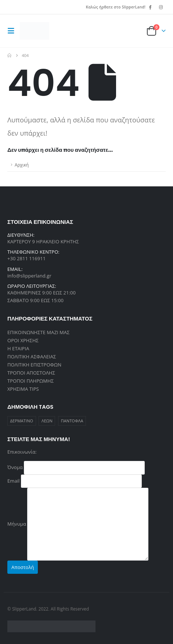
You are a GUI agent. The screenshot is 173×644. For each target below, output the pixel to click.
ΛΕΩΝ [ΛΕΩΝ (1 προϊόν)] (47, 421)
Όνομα (76, 467)
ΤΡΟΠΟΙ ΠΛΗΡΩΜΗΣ (30, 381)
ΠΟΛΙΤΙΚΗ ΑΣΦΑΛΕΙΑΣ (32, 357)
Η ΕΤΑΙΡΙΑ (18, 348)
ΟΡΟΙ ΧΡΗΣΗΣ (23, 340)
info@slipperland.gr (29, 276)
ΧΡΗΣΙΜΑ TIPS (23, 389)
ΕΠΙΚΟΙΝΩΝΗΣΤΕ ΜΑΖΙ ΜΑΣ (39, 332)
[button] (13, 31)
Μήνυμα (78, 523)
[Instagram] (161, 7)
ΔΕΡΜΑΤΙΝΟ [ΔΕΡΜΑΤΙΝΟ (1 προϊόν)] (22, 421)
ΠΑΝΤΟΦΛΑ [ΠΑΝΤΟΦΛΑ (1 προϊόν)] (72, 421)
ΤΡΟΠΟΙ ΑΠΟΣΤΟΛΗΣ (31, 373)
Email (75, 480)
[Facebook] (150, 7)
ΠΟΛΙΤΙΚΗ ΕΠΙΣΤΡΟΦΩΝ (34, 365)
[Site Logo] (35, 31)
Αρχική (22, 165)
